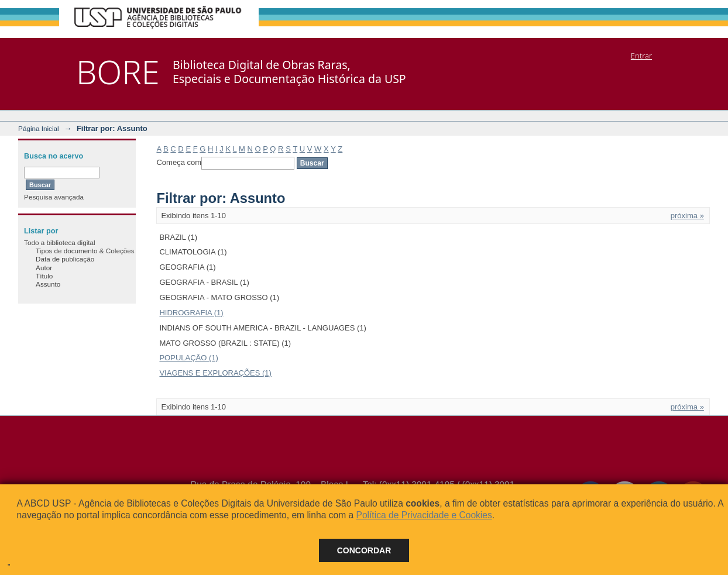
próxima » (687, 216)
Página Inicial (39, 128)
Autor (44, 268)
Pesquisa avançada (54, 197)
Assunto (48, 284)
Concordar (364, 550)
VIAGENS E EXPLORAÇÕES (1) (215, 373)
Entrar (641, 56)
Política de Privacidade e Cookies (424, 515)
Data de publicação (65, 259)
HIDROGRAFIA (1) (191, 313)
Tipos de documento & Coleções (85, 251)
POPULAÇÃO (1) (188, 358)
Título (44, 276)
